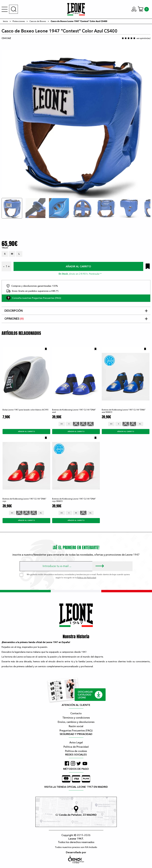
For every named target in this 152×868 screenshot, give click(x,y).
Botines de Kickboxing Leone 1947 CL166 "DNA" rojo (24, 500)
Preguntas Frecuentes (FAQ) (76, 731)
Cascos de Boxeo (38, 21)
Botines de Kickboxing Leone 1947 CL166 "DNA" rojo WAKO (74, 500)
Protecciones (19, 21)
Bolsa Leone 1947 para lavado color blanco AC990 (25, 410)
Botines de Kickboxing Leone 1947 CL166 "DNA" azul (74, 411)
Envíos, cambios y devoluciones (76, 722)
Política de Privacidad (76, 747)
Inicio (6, 21)
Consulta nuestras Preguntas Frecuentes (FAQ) (34, 298)
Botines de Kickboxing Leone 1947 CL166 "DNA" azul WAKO (124, 411)
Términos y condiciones (76, 718)
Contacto (76, 713)
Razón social (76, 726)
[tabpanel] (76, 120)
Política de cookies (76, 751)
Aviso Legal (76, 743)
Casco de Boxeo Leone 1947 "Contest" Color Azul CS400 (79, 21)
